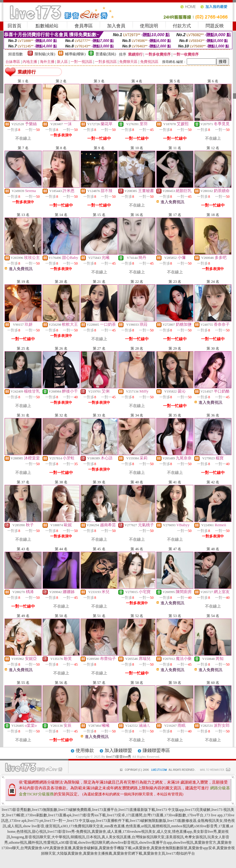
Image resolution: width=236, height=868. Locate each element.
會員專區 (84, 26)
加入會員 (116, 26)
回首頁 (14, 26)
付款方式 (182, 26)
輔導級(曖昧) (75, 54)
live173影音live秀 (119, 756)
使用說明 (149, 26)
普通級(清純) (106, 54)
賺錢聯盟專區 (156, 750)
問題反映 (215, 26)
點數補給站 (47, 26)
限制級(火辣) (45, 54)
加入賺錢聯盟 (118, 750)
